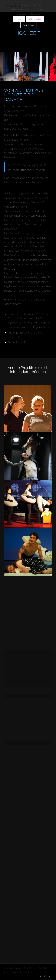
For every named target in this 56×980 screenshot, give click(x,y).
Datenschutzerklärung (21, 968)
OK (19, 19)
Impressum (8, 968)
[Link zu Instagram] (45, 976)
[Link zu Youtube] (50, 976)
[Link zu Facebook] (41, 976)
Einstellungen (28, 25)
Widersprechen (35, 19)
